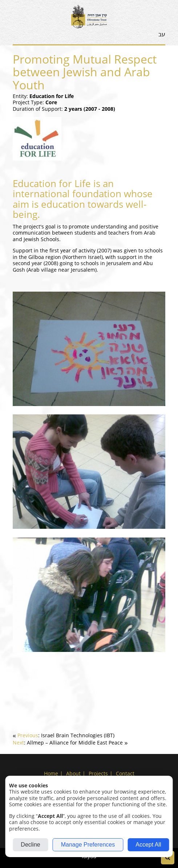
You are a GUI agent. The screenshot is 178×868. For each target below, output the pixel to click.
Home (51, 773)
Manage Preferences (88, 845)
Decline (30, 845)
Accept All (148, 845)
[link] (64, 735)
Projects (98, 773)
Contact (125, 773)
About (73, 773)
